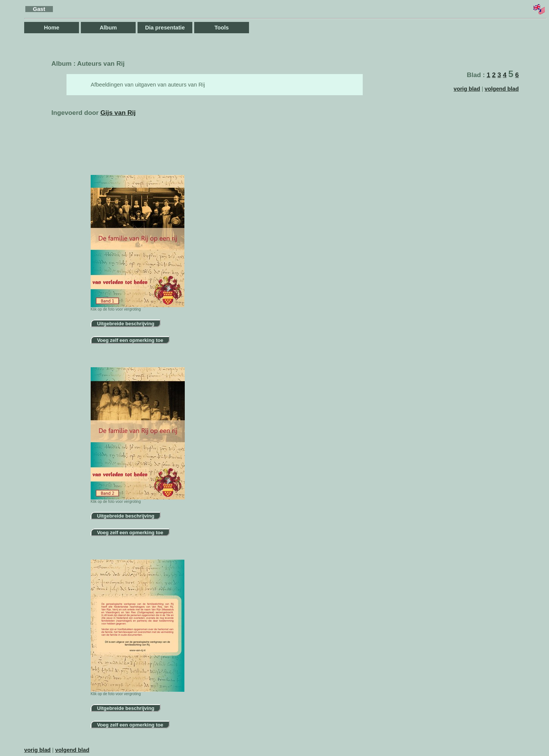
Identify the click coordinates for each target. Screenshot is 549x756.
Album (108, 28)
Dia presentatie (165, 28)
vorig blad (467, 89)
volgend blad (502, 89)
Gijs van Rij (118, 113)
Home (52, 28)
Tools (222, 28)
